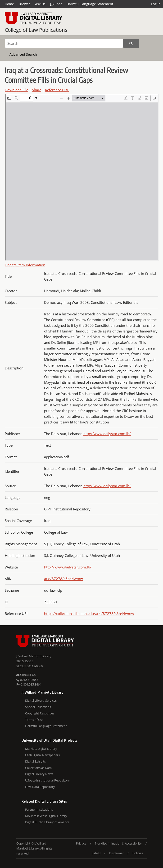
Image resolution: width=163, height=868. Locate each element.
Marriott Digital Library (41, 749)
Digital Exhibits (35, 761)
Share (37, 90)
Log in (156, 4)
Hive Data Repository (40, 787)
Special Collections (38, 707)
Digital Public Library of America (47, 822)
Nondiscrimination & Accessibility (118, 843)
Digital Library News (39, 774)
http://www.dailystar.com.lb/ (107, 434)
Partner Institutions (39, 809)
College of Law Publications (36, 30)
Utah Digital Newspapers (42, 755)
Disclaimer (116, 853)
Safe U (96, 853)
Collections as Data (38, 768)
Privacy (81, 843)
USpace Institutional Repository (47, 780)
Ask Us (40, 4)
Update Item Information (25, 265)
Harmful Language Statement (90, 4)
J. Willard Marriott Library (34, 656)
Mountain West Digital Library (46, 816)
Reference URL (57, 90)
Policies (138, 853)
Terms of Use (34, 720)
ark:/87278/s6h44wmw (63, 579)
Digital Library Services (41, 700)
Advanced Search (23, 54)
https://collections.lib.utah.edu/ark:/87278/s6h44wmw (89, 614)
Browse (25, 4)
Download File (16, 90)
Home (9, 4)
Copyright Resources (40, 713)
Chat (56, 4)
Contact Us (26, 675)
